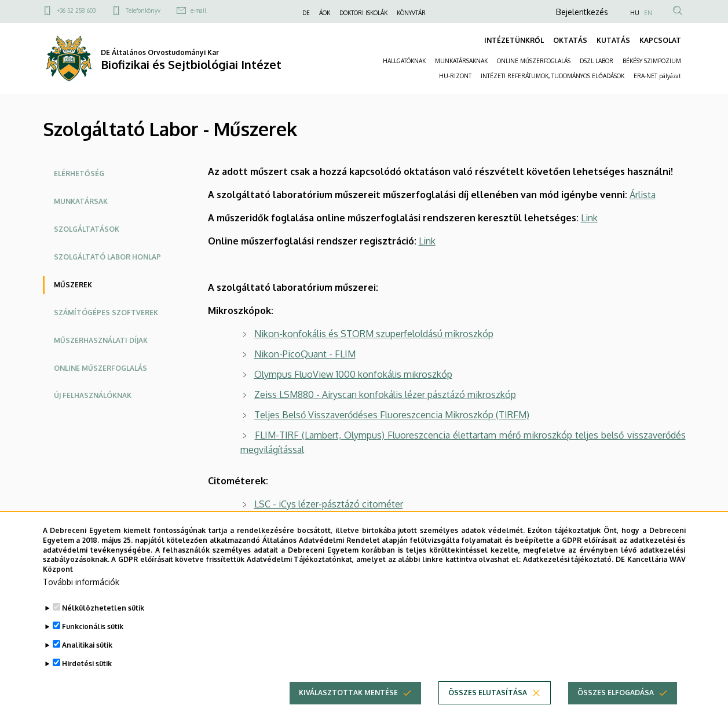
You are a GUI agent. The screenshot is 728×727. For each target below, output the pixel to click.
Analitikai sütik (87, 660)
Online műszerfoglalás (100, 368)
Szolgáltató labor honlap (107, 257)
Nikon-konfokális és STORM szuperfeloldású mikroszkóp (374, 334)
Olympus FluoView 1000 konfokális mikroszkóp (353, 374)
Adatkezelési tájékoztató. (568, 574)
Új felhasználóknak (93, 395)
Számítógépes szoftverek (106, 313)
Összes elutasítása (488, 707)
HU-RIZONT (455, 76)
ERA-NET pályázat (657, 76)
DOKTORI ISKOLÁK (363, 13)
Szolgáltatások (87, 229)
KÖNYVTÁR (411, 13)
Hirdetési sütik (87, 678)
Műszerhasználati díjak (101, 340)
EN (648, 13)
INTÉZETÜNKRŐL (514, 40)
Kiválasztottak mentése (348, 707)
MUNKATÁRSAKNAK (461, 61)
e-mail (198, 10)
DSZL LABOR (597, 61)
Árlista (643, 195)
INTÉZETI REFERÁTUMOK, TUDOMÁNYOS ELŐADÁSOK (553, 76)
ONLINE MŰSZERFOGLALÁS (534, 61)
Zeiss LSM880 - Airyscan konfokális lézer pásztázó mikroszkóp (385, 394)
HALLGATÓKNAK (404, 61)
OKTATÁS (570, 40)
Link (589, 218)
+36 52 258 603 (76, 10)
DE (306, 13)
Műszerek (73, 285)
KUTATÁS (613, 40)
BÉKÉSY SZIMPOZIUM (652, 61)
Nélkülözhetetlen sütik (103, 622)
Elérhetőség (79, 173)
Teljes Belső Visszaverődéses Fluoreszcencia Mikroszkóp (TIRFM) (392, 415)
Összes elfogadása (616, 707)
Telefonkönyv (143, 10)
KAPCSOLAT (660, 40)
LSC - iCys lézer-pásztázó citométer (329, 504)
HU (635, 13)
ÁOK (325, 13)
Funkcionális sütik (93, 641)
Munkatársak (81, 201)
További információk (81, 596)
